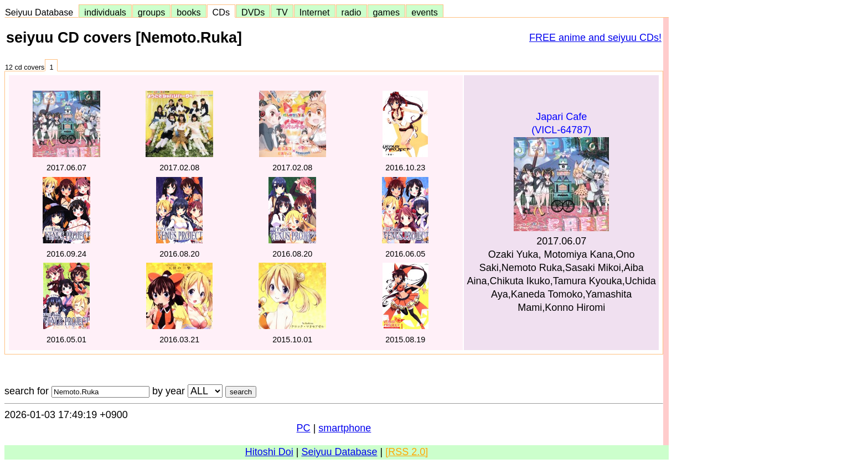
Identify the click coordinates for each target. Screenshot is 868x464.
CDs (221, 12)
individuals (105, 12)
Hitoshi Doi (269, 452)
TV (282, 12)
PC (304, 428)
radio (352, 12)
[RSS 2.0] (407, 452)
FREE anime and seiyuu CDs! (595, 38)
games (387, 12)
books (188, 12)
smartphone (345, 428)
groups (152, 12)
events (425, 12)
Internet (315, 12)
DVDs (253, 12)
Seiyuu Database (42, 12)
